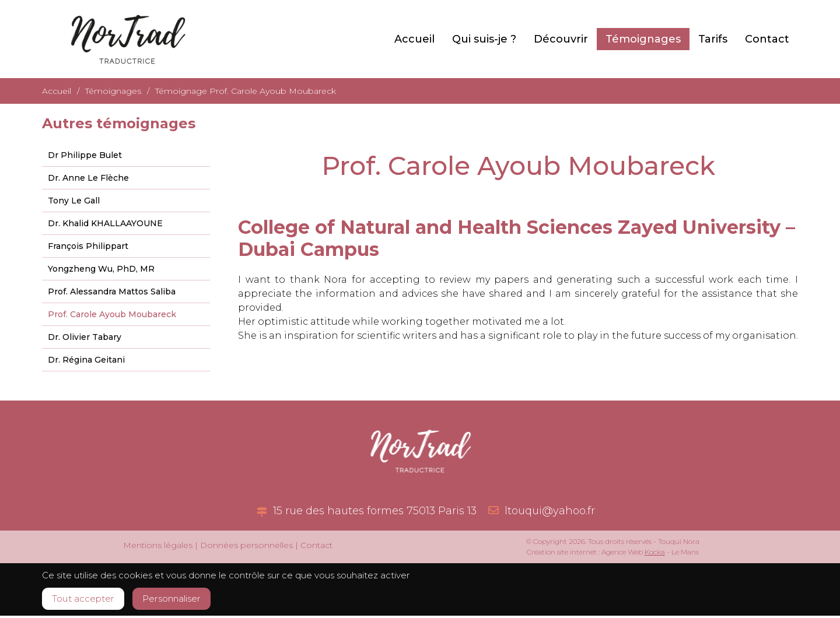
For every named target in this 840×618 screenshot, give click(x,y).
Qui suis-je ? (484, 39)
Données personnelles (246, 545)
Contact (767, 39)
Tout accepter (87, 600)
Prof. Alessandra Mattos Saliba (112, 292)
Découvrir (561, 39)
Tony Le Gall (74, 201)
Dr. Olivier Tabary (85, 337)
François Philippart (88, 246)
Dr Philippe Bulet (85, 155)
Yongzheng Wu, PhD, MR (101, 269)
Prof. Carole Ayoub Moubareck (112, 314)
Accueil (414, 39)
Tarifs (713, 39)
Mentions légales (158, 545)
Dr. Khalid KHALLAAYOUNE (105, 223)
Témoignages (643, 39)
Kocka (655, 552)
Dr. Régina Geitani (86, 360)
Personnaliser (185, 600)
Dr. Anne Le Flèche (88, 178)
